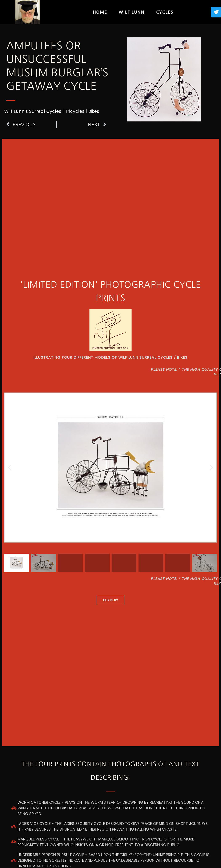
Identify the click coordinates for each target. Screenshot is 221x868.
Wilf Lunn (132, 12)
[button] (9, 468)
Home (100, 12)
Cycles (165, 12)
